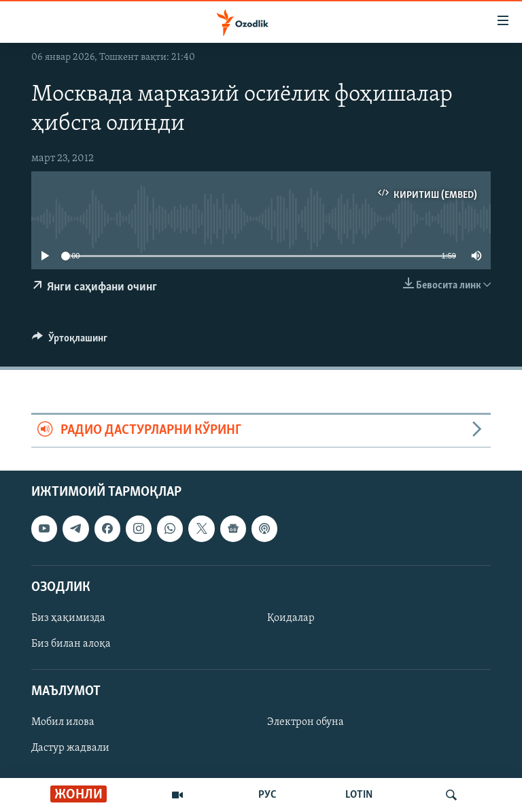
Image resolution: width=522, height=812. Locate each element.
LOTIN (359, 795)
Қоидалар (291, 618)
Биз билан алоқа (71, 644)
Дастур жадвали (70, 748)
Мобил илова (63, 722)
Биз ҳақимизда (68, 618)
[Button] (70, 341)
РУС (267, 795)
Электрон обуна (306, 722)
